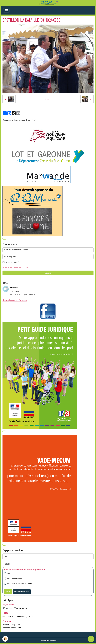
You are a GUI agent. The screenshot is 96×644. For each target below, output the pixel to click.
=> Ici (7, 556)
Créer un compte (8, 267)
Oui (8, 573)
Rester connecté (12, 262)
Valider (48, 273)
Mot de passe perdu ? (21, 267)
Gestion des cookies (48, 641)
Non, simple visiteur (15, 578)
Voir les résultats (22, 592)
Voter (8, 592)
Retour (48, 99)
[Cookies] (5, 639)
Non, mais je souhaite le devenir (20, 584)
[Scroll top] (91, 639)
